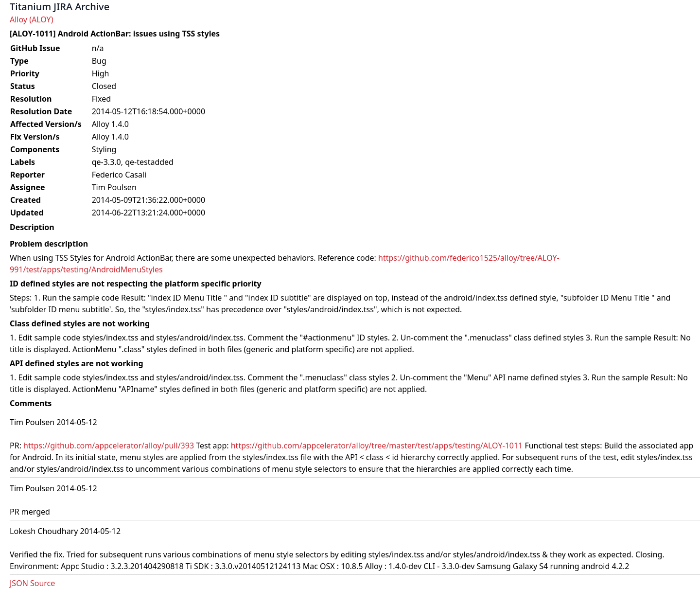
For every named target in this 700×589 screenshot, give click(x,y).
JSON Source (32, 583)
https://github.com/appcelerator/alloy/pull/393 (109, 446)
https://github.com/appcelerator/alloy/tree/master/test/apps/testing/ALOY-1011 (377, 446)
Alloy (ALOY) (31, 19)
